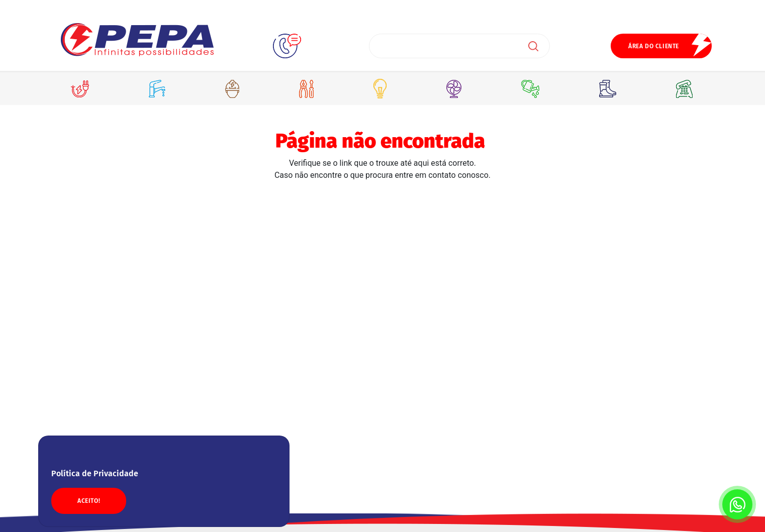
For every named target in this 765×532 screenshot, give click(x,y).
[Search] (459, 46)
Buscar (533, 46)
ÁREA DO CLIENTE (654, 46)
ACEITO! (89, 501)
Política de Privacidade (95, 473)
